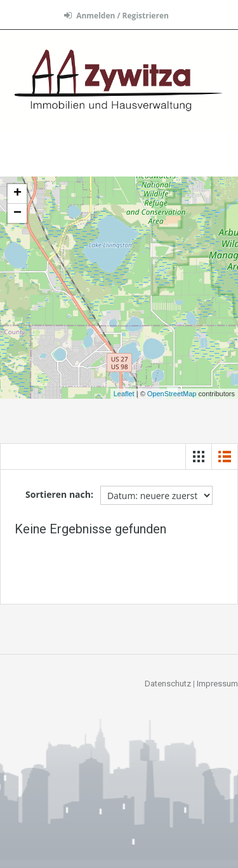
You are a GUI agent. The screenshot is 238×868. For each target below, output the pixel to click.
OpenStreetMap (172, 394)
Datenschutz (168, 684)
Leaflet (124, 394)
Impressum (217, 684)
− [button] (17, 213)
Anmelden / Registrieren (116, 16)
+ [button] (17, 194)
